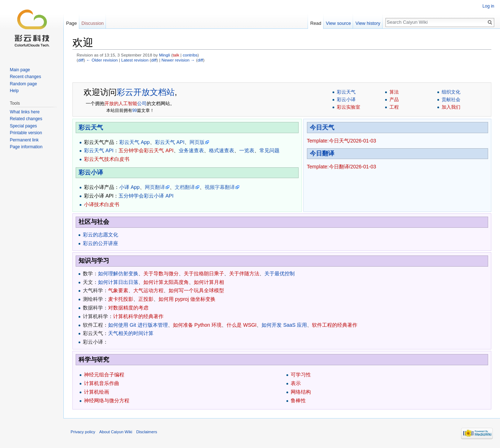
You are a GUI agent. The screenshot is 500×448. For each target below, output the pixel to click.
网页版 (197, 142)
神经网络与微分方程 (107, 401)
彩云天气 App (135, 142)
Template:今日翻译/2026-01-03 (341, 167)
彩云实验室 (349, 107)
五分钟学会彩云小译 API (146, 196)
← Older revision (102, 60)
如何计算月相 (209, 282)
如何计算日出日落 (118, 282)
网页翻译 (155, 187)
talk (176, 55)
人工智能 (128, 103)
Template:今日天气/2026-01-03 (341, 141)
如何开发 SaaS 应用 (284, 325)
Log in (488, 6)
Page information (26, 147)
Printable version (26, 133)
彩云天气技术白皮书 (107, 159)
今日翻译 (322, 153)
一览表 (247, 150)
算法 (394, 92)
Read (316, 23)
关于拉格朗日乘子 (204, 273)
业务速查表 (191, 150)
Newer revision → (178, 60)
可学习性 (301, 375)
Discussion (93, 23)
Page (71, 23)
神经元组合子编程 (104, 375)
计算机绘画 (97, 392)
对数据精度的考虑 (128, 308)
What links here (25, 112)
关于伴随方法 (244, 273)
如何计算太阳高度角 (166, 282)
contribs (190, 55)
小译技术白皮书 (102, 204)
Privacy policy (83, 432)
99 (135, 110)
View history (368, 23)
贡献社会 (451, 99)
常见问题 (269, 150)
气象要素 (118, 290)
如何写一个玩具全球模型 (196, 290)
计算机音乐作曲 (102, 383)
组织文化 (451, 92)
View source (338, 23)
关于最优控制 (280, 273)
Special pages (23, 126)
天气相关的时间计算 (131, 333)
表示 (296, 383)
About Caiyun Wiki (116, 432)
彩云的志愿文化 (101, 235)
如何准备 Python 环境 (197, 325)
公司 (142, 103)
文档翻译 (185, 187)
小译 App (130, 187)
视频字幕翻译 (220, 187)
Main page (20, 70)
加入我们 (451, 107)
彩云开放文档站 (146, 92)
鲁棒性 (298, 401)
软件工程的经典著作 (335, 325)
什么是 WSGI (242, 325)
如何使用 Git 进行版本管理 (138, 325)
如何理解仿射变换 (118, 273)
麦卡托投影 (121, 299)
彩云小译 (346, 99)
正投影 (146, 299)
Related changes (26, 119)
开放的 (111, 103)
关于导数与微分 (161, 273)
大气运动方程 (148, 290)
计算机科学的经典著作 (138, 316)
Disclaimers (147, 432)
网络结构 (301, 392)
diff (81, 60)
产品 (394, 99)
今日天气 (322, 128)
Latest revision (135, 60)
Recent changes (25, 77)
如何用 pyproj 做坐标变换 (187, 299)
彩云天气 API (170, 142)
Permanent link (24, 140)
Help (14, 91)
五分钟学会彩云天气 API (146, 150)
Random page (23, 84)
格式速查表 (222, 150)
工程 (394, 107)
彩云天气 (346, 92)
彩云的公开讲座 (101, 243)
